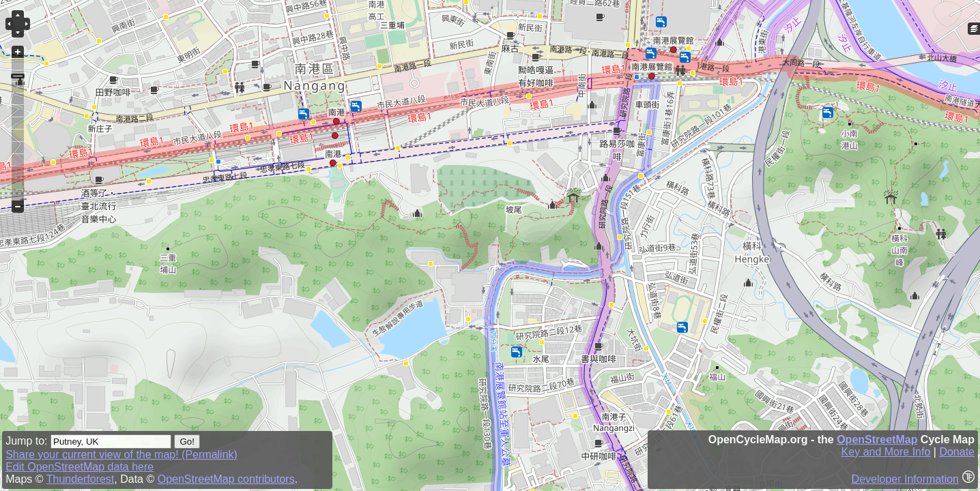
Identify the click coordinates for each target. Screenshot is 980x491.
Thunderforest (81, 479)
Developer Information (905, 479)
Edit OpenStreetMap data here (80, 467)
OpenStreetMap (877, 440)
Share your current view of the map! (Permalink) (121, 455)
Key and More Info (886, 452)
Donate (957, 452)
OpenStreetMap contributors (226, 479)
